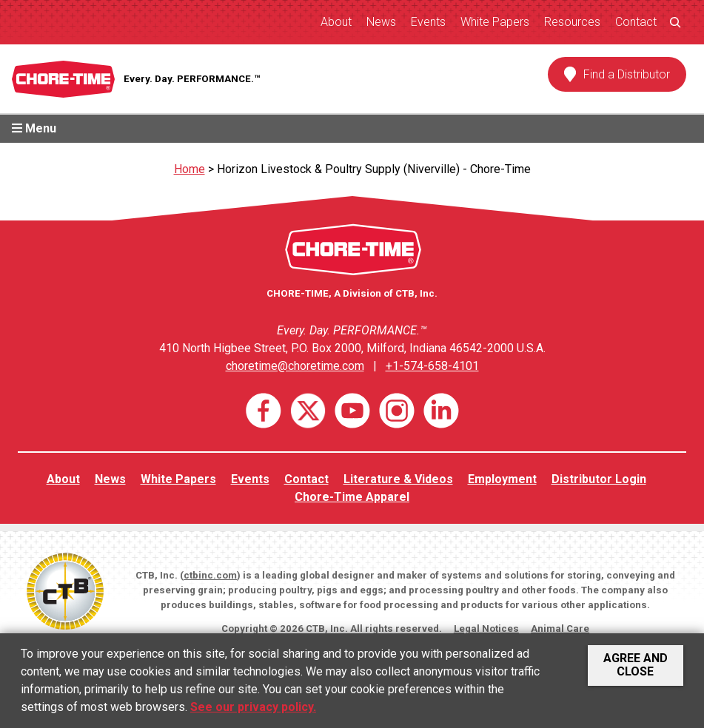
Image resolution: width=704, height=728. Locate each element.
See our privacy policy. (253, 707)
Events (428, 22)
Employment (502, 479)
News (381, 22)
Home (190, 169)
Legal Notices (486, 628)
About (336, 22)
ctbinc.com (210, 575)
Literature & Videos (398, 479)
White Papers (495, 22)
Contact (636, 22)
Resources (572, 22)
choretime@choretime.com (295, 366)
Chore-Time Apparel (352, 497)
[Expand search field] (675, 22)
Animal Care (560, 628)
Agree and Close (636, 665)
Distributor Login (599, 479)
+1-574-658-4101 (432, 366)
